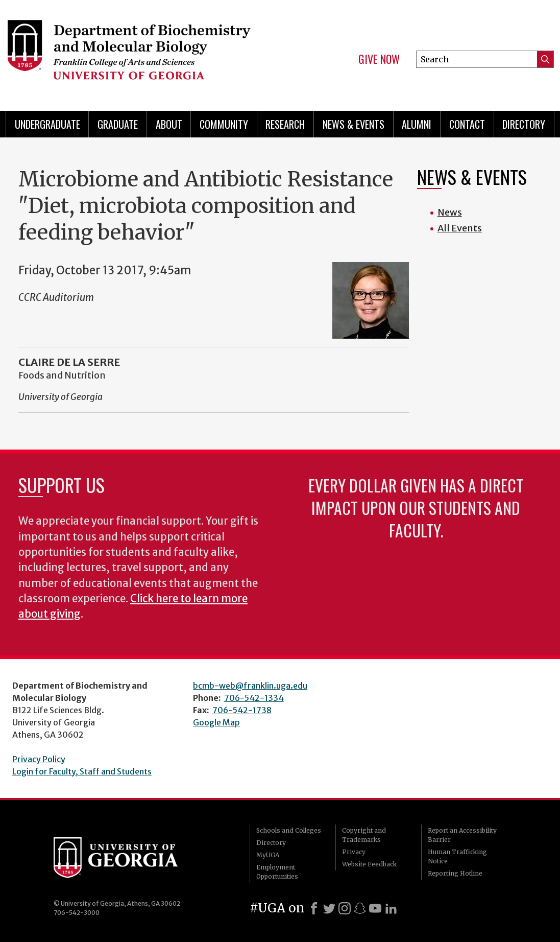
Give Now (379, 59)
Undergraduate (47, 124)
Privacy (354, 852)
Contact (467, 124)
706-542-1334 (254, 698)
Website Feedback (369, 864)
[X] (329, 908)
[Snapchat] (360, 908)
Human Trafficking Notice (457, 856)
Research (285, 124)
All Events (460, 228)
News (450, 212)
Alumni (417, 124)
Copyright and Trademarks (364, 835)
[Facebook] (314, 908)
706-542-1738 (242, 710)
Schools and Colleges (289, 830)
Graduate (118, 124)
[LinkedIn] (391, 908)
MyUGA (268, 855)
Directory (524, 124)
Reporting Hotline (455, 873)
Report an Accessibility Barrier (462, 835)
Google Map (216, 722)
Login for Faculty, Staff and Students (82, 771)
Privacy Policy (39, 759)
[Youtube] (375, 908)
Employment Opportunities (277, 872)
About (169, 124)
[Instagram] (345, 908)
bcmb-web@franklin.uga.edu (250, 686)
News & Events (354, 124)
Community (224, 124)
